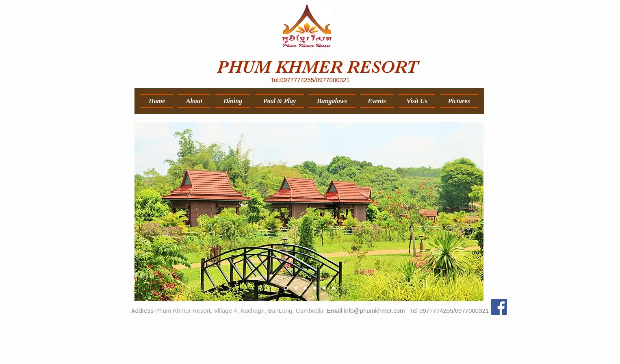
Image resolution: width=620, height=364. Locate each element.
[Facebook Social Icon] (499, 307)
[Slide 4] (315, 288)
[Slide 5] (324, 288)
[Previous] (146, 212)
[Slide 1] (286, 288)
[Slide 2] (296, 288)
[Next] (472, 212)
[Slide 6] (333, 288)
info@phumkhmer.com (374, 311)
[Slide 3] (305, 288)
